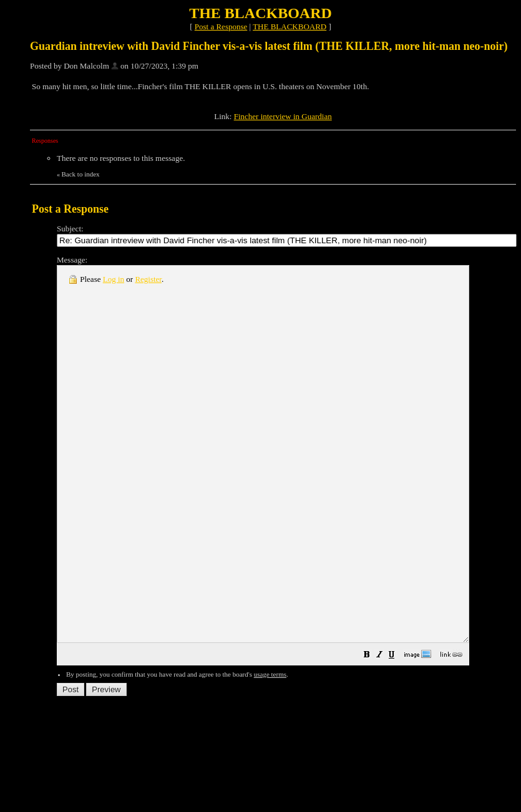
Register (148, 279)
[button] (417, 731)
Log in (114, 279)
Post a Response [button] (221, 27)
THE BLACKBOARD (290, 27)
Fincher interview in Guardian (283, 116)
